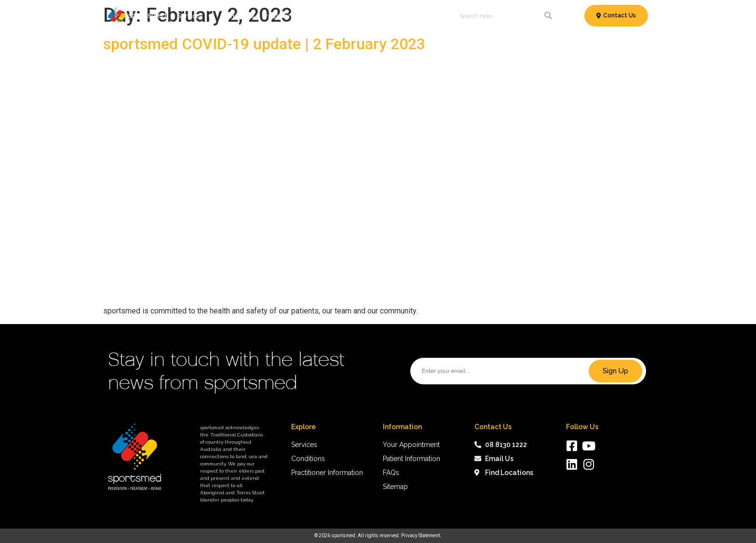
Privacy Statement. (421, 536)
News (405, 16)
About (432, 16)
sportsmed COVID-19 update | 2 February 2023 (264, 44)
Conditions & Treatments (265, 16)
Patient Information (352, 16)
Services (195, 16)
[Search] (548, 16)
